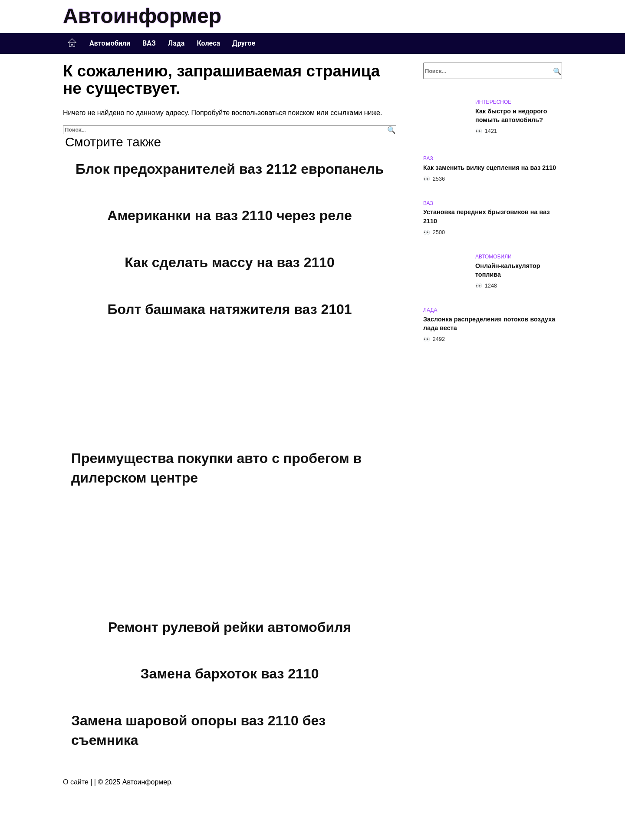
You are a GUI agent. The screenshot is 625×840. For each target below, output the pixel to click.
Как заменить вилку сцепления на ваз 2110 (490, 168)
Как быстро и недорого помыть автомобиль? (511, 116)
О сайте (76, 782)
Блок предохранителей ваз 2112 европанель (230, 169)
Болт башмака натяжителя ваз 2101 (229, 309)
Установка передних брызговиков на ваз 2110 (487, 217)
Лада (176, 43)
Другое (244, 43)
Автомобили (110, 43)
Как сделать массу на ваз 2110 (230, 262)
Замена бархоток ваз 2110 (230, 674)
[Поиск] (390, 130)
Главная (72, 43)
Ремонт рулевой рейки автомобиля (230, 627)
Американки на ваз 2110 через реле (229, 216)
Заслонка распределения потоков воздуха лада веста (489, 324)
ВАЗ (149, 43)
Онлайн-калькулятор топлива (508, 270)
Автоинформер (142, 16)
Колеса (208, 43)
